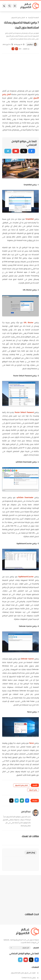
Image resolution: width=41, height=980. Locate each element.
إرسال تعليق (31, 853)
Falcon (32, 743)
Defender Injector (27, 659)
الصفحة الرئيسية (34, 17)
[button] (27, 801)
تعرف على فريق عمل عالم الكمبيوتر (25, 973)
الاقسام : (36, 948)
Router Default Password (24, 412)
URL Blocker (28, 322)
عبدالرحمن (30, 44)
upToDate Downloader (25, 497)
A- (13, 49)
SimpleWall (30, 219)
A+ (17, 49)
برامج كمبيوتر (33, 790)
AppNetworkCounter (26, 577)
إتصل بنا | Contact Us (30, 978)
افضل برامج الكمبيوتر (18, 17)
